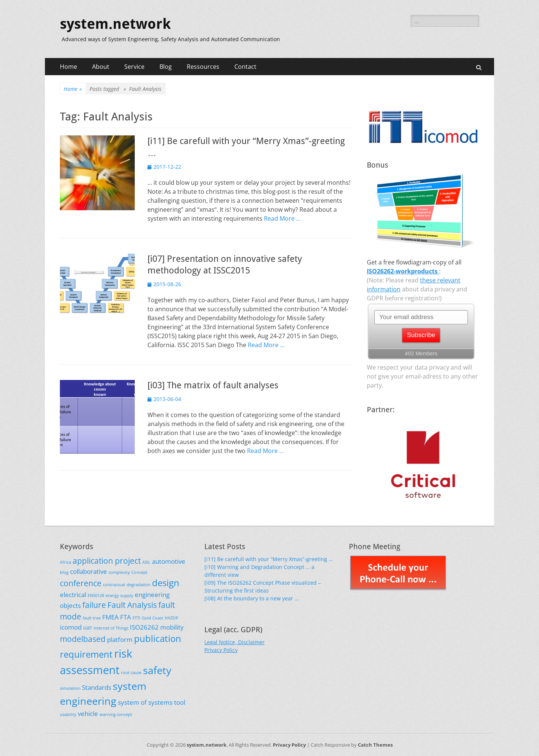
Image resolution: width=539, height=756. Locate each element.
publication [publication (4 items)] (158, 638)
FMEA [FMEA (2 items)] (110, 617)
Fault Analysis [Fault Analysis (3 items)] (132, 605)
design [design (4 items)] (166, 583)
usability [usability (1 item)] (68, 714)
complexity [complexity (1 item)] (119, 572)
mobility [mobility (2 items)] (172, 627)
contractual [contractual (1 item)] (114, 585)
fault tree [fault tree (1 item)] (92, 618)
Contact (245, 67)
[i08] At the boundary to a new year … (252, 598)
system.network (115, 24)
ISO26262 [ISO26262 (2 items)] (144, 627)
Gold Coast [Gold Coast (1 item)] (153, 618)
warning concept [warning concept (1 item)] (116, 714)
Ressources (203, 67)
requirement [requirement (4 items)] (86, 654)
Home (68, 67)
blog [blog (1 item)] (64, 572)
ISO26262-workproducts (403, 271)
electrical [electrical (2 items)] (73, 595)
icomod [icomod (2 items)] (71, 627)
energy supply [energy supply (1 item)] (119, 596)
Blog (166, 67)
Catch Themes (375, 745)
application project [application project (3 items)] (107, 561)
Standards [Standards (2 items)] (97, 687)
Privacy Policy (221, 650)
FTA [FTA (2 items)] (126, 617)
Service (134, 67)
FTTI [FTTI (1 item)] (136, 618)
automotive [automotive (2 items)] (169, 561)
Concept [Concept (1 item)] (139, 572)
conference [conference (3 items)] (81, 583)
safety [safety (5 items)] (157, 670)
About (101, 67)
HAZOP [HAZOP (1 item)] (172, 618)
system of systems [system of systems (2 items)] (145, 702)
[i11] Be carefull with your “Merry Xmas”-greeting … (269, 559)
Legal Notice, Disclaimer (235, 642)
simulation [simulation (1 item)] (70, 688)
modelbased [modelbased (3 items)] (83, 639)
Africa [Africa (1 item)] (66, 562)
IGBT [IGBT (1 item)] (88, 628)
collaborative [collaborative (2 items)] (89, 571)
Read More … (282, 218)
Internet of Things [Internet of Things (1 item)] (111, 628)
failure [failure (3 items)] (94, 605)
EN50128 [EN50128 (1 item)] (96, 596)
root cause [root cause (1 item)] (131, 673)
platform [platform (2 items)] (120, 639)
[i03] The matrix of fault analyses (213, 385)
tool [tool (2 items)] (180, 702)
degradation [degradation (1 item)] (138, 585)
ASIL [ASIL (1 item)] (146, 562)
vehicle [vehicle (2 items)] (88, 714)
